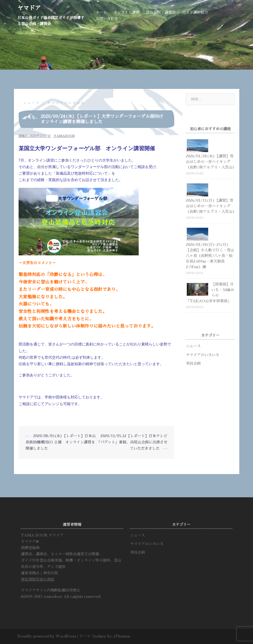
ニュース (32, 103)
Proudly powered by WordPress (47, 636)
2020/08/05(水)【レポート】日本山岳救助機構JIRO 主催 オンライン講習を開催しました (61, 442)
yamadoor (64, 136)
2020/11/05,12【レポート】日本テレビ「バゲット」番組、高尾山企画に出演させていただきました (132, 442)
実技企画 (193, 364)
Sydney (99, 636)
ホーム (101, 13)
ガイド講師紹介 (195, 13)
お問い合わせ (107, 19)
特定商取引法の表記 (38, 579)
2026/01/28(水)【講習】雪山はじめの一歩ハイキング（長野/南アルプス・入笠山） (211, 162)
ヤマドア (29, 8)
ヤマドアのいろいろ (66, 103)
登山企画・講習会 (161, 13)
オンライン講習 (126, 13)
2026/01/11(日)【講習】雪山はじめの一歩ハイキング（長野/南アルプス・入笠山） (211, 206)
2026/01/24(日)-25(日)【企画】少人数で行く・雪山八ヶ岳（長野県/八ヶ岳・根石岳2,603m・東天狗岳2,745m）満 (210, 256)
